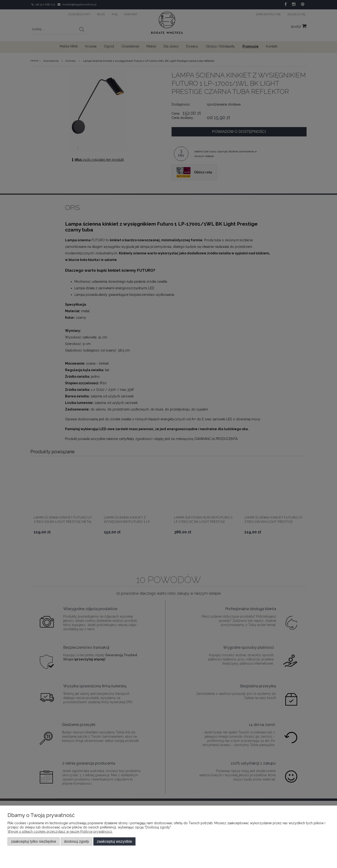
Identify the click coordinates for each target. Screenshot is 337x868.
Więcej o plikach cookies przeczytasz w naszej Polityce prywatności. (60, 831)
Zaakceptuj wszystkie (114, 841)
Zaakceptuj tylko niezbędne (34, 841)
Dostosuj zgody (76, 841)
